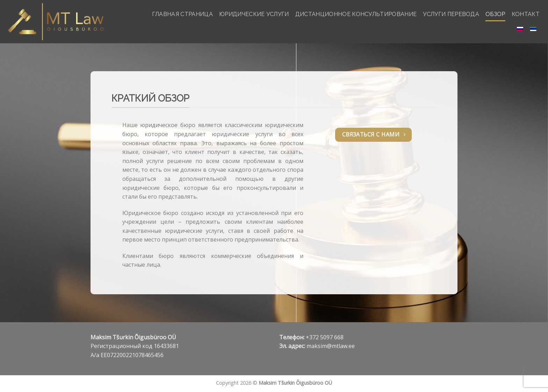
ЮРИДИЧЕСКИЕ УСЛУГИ (254, 14)
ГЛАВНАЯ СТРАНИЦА (182, 14)
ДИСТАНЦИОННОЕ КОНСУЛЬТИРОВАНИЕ (356, 14)
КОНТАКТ (526, 14)
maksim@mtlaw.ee (331, 346)
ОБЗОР (495, 14)
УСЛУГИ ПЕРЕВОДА (451, 14)
